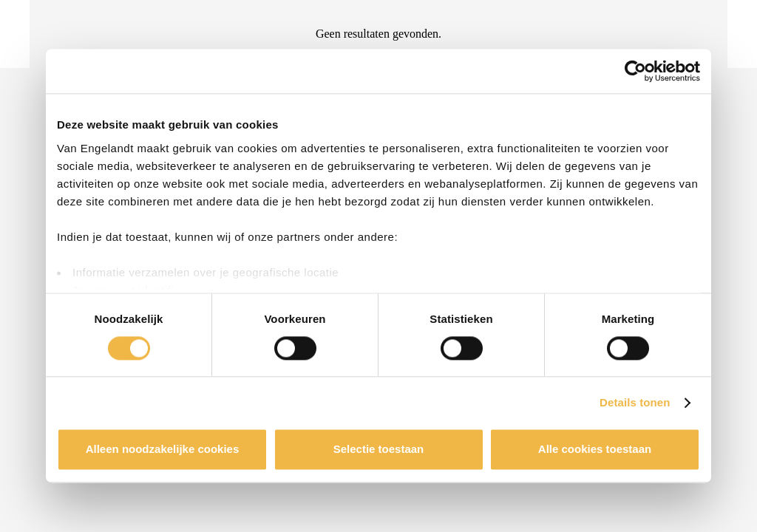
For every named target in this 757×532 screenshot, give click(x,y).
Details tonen (635, 402)
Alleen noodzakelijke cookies (163, 450)
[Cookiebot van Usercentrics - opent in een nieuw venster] (635, 71)
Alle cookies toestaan (595, 450)
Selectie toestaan (379, 450)
